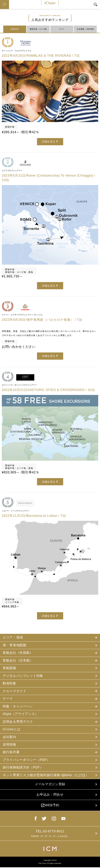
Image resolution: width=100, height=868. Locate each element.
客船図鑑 (9, 668)
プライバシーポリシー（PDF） (26, 760)
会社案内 (9, 737)
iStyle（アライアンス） (20, 714)
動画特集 (9, 683)
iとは (12, 729)
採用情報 (9, 745)
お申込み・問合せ (50, 795)
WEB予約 (50, 806)
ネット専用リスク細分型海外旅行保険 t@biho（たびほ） (46, 775)
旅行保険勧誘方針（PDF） (23, 768)
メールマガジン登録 (50, 785)
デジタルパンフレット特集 (23, 676)
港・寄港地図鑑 (15, 645)
